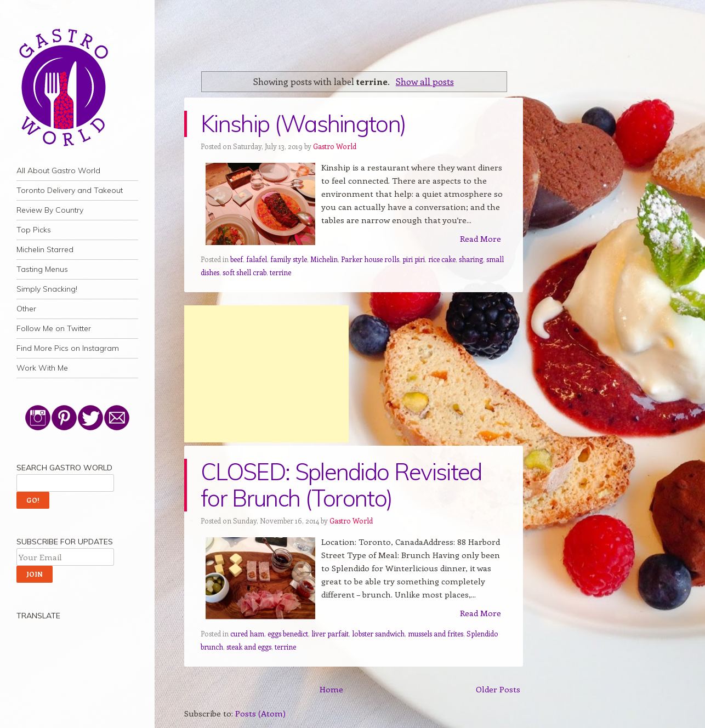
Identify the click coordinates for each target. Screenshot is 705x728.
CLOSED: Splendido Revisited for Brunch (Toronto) (341, 485)
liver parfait (330, 633)
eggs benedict (288, 633)
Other (26, 309)
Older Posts (498, 689)
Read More (481, 238)
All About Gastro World (58, 170)
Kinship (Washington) (303, 124)
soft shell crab (245, 272)
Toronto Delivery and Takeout (70, 190)
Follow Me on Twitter (54, 328)
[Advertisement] (266, 374)
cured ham (247, 633)
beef (237, 259)
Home (331, 689)
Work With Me (42, 368)
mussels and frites (436, 633)
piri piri (414, 259)
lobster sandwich (378, 633)
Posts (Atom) (260, 713)
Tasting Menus (42, 269)
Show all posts (425, 81)
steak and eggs (249, 647)
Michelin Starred (45, 249)
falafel (257, 259)
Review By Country (50, 210)
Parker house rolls (370, 259)
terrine (280, 272)
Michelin (324, 259)
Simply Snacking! (47, 289)
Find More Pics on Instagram (68, 348)
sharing (471, 259)
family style (289, 259)
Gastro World (335, 146)
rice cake (442, 259)
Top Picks (34, 230)
